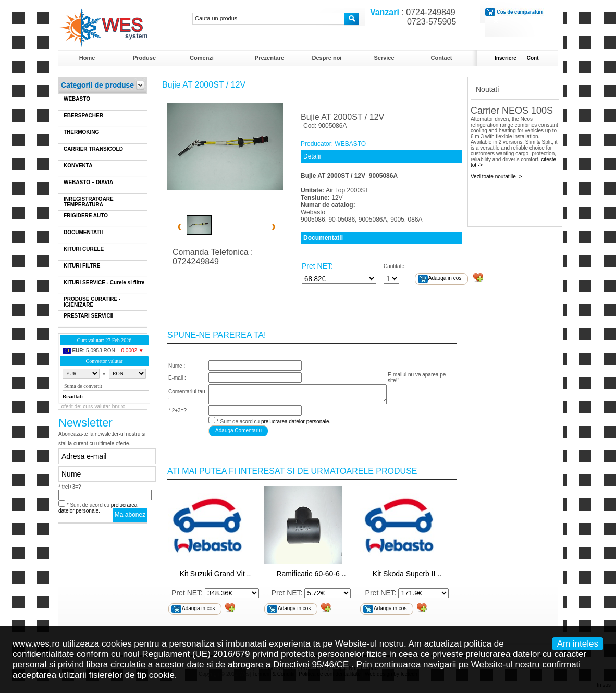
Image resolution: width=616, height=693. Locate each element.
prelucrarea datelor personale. (98, 508)
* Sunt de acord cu (98, 508)
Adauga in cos (445, 278)
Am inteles (578, 644)
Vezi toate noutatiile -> (496, 177)
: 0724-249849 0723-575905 (411, 17)
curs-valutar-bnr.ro (104, 406)
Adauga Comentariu (238, 430)
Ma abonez (130, 515)
